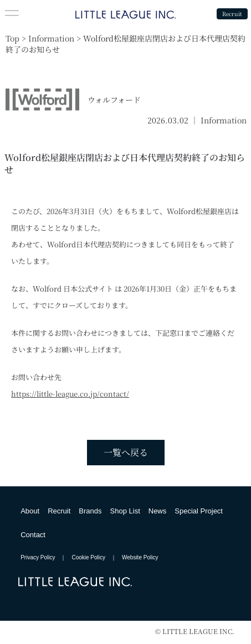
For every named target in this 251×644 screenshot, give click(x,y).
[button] (12, 14)
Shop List (125, 511)
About (30, 511)
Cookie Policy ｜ (97, 557)
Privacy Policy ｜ (46, 557)
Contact (33, 535)
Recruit (232, 14)
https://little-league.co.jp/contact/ (70, 394)
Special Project (199, 511)
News (158, 511)
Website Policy (140, 557)
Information (224, 120)
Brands (90, 511)
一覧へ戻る (126, 452)
